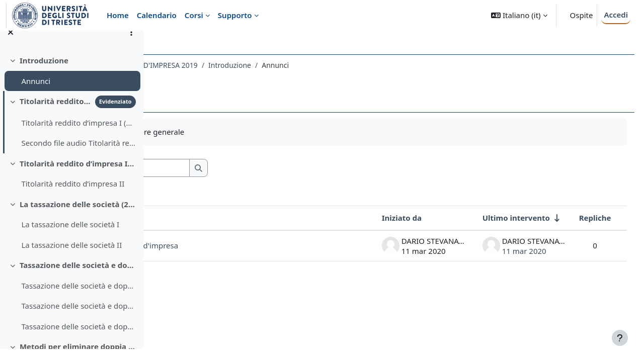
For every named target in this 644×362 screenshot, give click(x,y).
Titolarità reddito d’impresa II (73, 197)
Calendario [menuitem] (157, 15)
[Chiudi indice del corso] (11, 45)
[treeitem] (71, 84)
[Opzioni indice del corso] (131, 45)
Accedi (616, 15)
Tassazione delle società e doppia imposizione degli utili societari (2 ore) (78, 279)
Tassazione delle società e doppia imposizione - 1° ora (78, 299)
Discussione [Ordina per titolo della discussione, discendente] (197, 218)
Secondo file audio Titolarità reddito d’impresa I (78, 156)
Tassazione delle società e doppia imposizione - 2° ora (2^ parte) (78, 339)
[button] (519, 15)
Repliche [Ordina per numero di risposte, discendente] (576, 218)
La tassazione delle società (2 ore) (78, 217)
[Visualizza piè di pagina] (620, 338)
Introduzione (44, 73)
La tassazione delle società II (71, 258)
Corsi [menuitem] (194, 15)
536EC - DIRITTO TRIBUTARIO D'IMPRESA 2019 (239, 65)
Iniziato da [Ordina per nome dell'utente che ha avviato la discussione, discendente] (383, 218)
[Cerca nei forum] (246, 168)
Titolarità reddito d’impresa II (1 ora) (78, 176)
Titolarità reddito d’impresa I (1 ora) (55, 114)
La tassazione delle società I (70, 238)
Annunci (36, 94)
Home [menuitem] (118, 15)
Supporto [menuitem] (235, 15)
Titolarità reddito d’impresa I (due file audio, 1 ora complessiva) (78, 136)
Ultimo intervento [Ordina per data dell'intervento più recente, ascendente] (497, 218)
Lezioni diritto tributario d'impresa (236, 245)
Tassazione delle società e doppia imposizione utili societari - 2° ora (78, 319)
